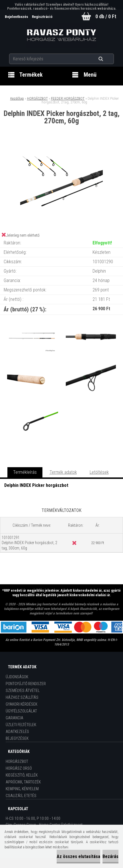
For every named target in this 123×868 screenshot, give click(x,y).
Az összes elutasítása (78, 856)
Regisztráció (42, 17)
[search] (108, 59)
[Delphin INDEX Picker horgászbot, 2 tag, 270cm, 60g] (61, 148)
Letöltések (99, 472)
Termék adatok (63, 472)
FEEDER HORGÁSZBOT (68, 98)
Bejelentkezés (17, 17)
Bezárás (110, 856)
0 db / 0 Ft (106, 16)
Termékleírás (25, 472)
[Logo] (62, 35)
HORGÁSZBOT (37, 98)
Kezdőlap (17, 98)
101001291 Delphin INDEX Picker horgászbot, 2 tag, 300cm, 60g (29, 543)
